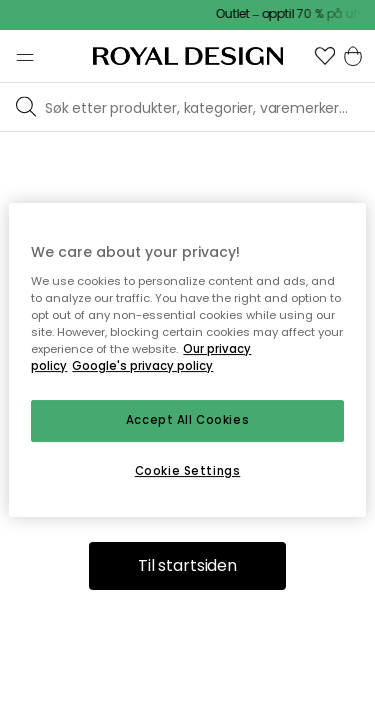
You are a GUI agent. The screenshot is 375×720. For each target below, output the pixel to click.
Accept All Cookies (187, 420)
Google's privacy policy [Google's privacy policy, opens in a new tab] (142, 366)
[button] (325, 56)
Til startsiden (187, 565)
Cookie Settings (188, 471)
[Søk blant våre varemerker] (206, 107)
